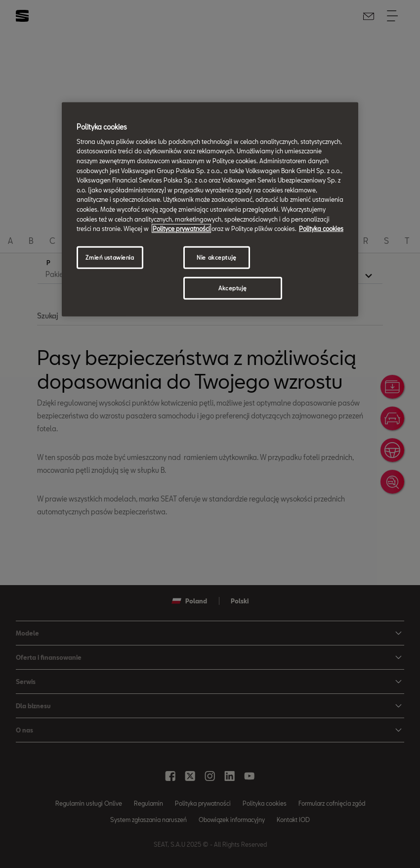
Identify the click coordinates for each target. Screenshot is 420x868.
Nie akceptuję (216, 257)
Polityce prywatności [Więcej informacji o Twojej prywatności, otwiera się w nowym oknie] (181, 228)
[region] (210, 209)
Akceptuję (233, 288)
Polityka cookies (321, 228)
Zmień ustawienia (110, 257)
